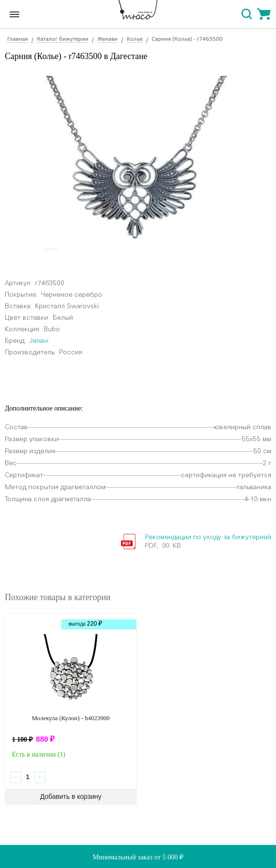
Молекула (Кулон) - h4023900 (71, 718)
